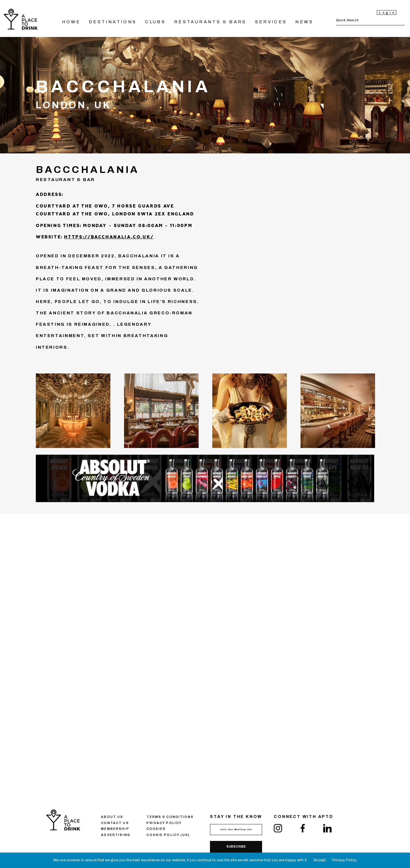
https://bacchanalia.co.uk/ (109, 237)
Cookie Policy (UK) (168, 835)
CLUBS (155, 22)
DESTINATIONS (113, 22)
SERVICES (271, 22)
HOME (71, 22)
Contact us (115, 823)
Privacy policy (164, 823)
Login (387, 13)
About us (112, 817)
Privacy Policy (344, 860)
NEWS (304, 22)
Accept (320, 860)
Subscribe (236, 847)
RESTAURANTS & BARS (210, 22)
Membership (115, 829)
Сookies (156, 829)
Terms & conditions (170, 817)
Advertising (115, 835)
